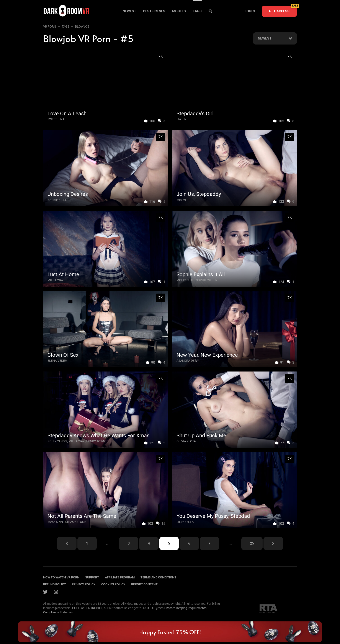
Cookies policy (113, 584)
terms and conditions (158, 577)
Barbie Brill (57, 200)
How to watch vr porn (61, 577)
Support (92, 577)
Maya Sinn (55, 522)
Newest (129, 11)
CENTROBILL (94, 608)
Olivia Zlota (186, 441)
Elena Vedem (57, 361)
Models (179, 11)
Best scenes (154, 11)
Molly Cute (185, 280)
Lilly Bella (185, 522)
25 (252, 543)
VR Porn (50, 26)
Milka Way (55, 280)
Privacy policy (84, 584)
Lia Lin (181, 119)
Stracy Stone (75, 522)
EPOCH (75, 608)
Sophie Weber (207, 280)
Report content (144, 584)
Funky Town (96, 441)
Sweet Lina (56, 119)
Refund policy (55, 584)
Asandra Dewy (188, 361)
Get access (283, 9)
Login (250, 11)
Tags (197, 11)
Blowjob (82, 26)
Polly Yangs (57, 441)
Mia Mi (181, 200)
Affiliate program (120, 577)
